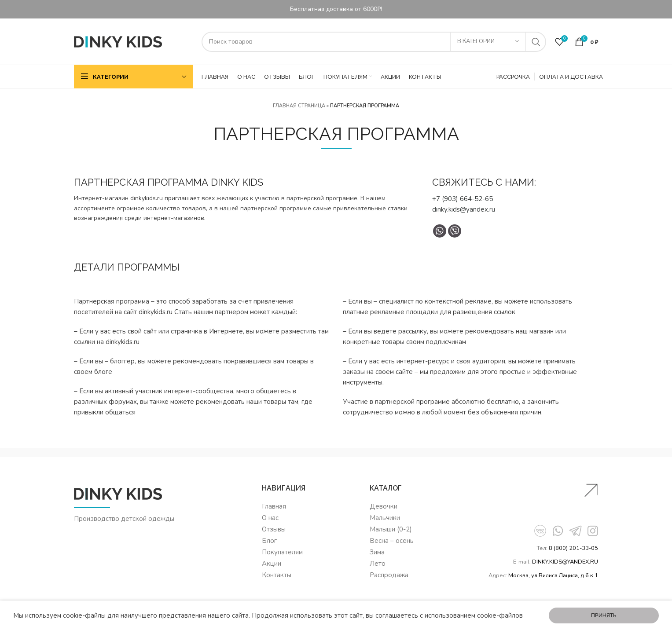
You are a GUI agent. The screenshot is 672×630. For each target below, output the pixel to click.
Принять (604, 615)
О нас (270, 518)
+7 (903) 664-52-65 (463, 199)
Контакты (277, 575)
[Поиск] (374, 42)
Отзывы (274, 529)
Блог (269, 541)
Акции (272, 564)
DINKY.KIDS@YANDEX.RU (565, 562)
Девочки (384, 506)
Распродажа (389, 575)
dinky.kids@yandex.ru (464, 209)
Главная (274, 506)
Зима (377, 552)
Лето (378, 564)
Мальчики (385, 518)
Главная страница (299, 106)
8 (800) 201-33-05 (573, 548)
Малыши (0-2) (391, 529)
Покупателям (282, 552)
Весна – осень (392, 541)
